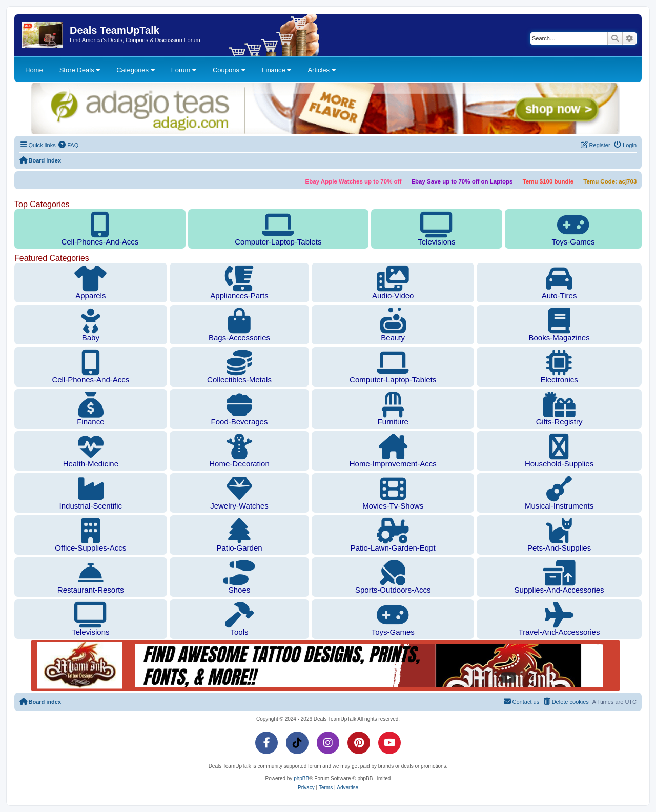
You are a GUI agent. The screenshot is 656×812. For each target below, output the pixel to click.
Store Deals (80, 70)
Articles (321, 70)
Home (34, 70)
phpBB (301, 778)
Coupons (229, 70)
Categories (135, 70)
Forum (184, 70)
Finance (277, 70)
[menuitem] (69, 145)
